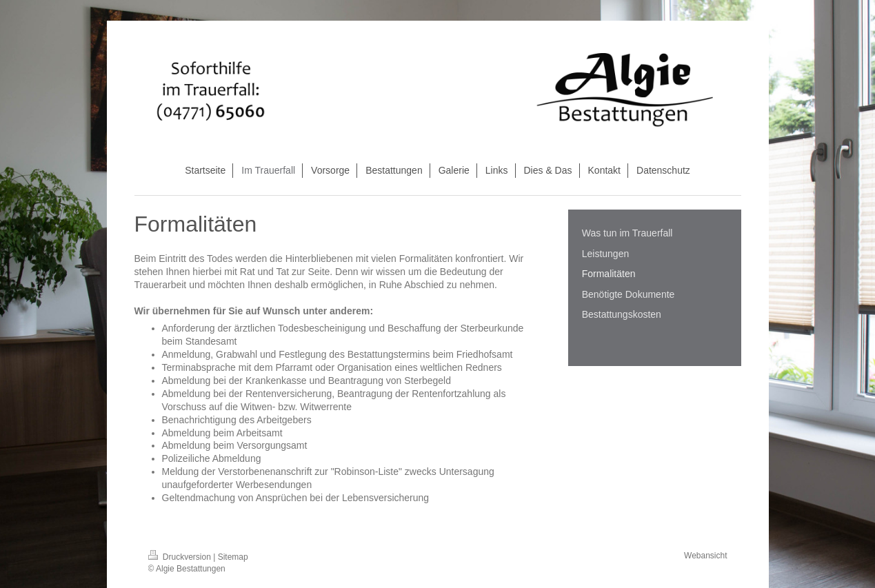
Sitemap (233, 557)
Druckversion (181, 557)
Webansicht (705, 556)
